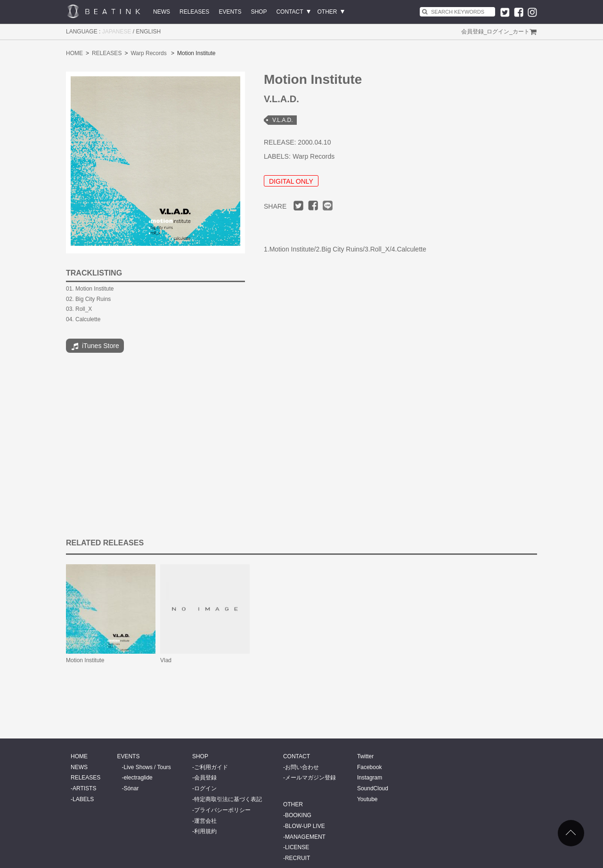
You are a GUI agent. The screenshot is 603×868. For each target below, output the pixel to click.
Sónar (131, 788)
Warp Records (148, 53)
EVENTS (230, 12)
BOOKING (298, 815)
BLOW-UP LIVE (305, 826)
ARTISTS (84, 788)
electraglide (138, 778)
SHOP (259, 12)
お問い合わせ (302, 767)
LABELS (83, 799)
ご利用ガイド (211, 767)
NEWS (162, 12)
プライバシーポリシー (222, 810)
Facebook (370, 767)
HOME (74, 53)
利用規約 (205, 831)
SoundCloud (373, 788)
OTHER (327, 12)
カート (521, 32)
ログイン (498, 32)
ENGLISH (149, 32)
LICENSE (297, 847)
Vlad (166, 660)
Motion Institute (85, 660)
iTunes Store (95, 347)
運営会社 (205, 821)
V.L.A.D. (283, 120)
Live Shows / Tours (147, 767)
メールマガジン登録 (310, 778)
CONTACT (289, 12)
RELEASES (194, 12)
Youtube (367, 799)
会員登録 (473, 32)
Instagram (370, 778)
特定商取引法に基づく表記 (228, 799)
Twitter (365, 756)
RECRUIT (297, 858)
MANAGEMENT (305, 837)
